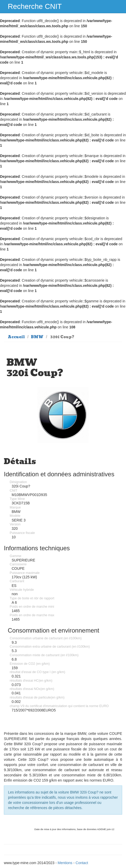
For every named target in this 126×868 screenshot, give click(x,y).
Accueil (16, 337)
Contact (82, 863)
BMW (37, 337)
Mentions (65, 863)
